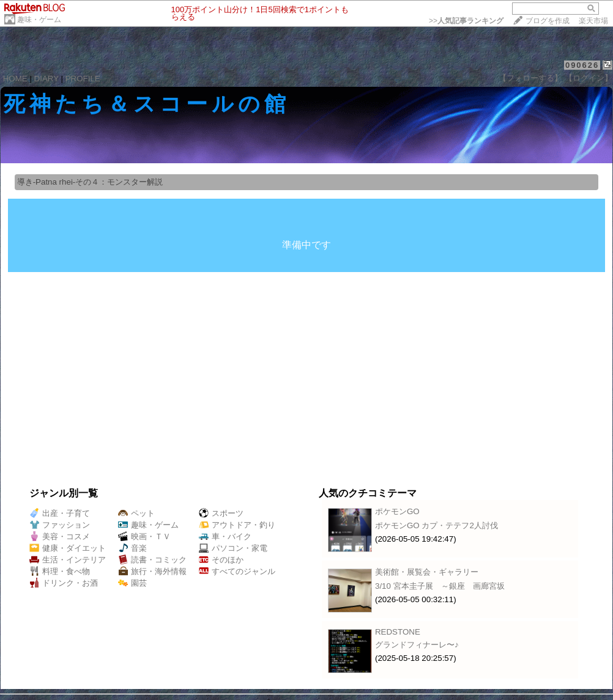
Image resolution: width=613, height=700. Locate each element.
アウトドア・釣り (237, 525)
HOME (15, 79)
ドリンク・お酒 (64, 583)
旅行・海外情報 (152, 571)
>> (466, 21)
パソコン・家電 (233, 548)
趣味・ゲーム (39, 20)
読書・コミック (152, 560)
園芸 (132, 583)
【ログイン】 (589, 78)
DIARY (46, 79)
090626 (582, 65)
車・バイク (225, 536)
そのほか (221, 560)
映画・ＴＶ (144, 536)
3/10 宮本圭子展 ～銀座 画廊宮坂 (440, 586)
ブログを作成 (548, 21)
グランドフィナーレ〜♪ (417, 645)
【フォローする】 (530, 78)
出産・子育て (60, 513)
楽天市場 (593, 21)
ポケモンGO (397, 511)
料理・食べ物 (60, 571)
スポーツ (221, 513)
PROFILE (83, 79)
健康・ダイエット (68, 548)
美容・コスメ (60, 536)
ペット (136, 513)
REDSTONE (398, 632)
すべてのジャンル (237, 571)
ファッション (60, 525)
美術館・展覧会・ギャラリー (427, 572)
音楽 (132, 548)
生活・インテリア (68, 560)
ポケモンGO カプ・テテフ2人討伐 (437, 525)
